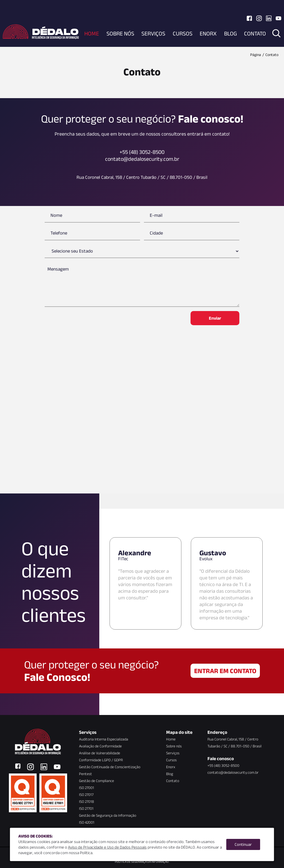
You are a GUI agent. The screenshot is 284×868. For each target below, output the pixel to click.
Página (256, 55)
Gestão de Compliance (97, 781)
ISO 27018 (87, 801)
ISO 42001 (87, 822)
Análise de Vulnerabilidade (100, 753)
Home (92, 33)
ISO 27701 (86, 808)
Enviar (215, 318)
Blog (230, 33)
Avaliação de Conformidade (100, 746)
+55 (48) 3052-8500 (223, 765)
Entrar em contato (225, 671)
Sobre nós (120, 33)
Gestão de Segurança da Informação (108, 815)
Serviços (153, 33)
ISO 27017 (86, 795)
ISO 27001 (87, 788)
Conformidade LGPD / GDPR (101, 760)
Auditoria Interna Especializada (104, 739)
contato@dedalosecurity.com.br (233, 772)
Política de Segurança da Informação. (142, 862)
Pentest (86, 774)
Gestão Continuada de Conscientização (110, 767)
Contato (255, 33)
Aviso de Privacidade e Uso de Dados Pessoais (107, 847)
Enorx (208, 33)
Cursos (183, 33)
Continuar (243, 844)
